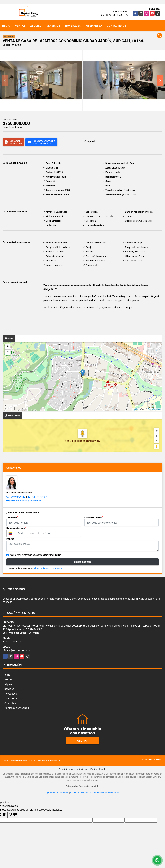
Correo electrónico (94, 517)
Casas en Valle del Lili (81, 793)
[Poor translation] (13, 815)
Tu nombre (12, 517)
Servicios (53, 26)
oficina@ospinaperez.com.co (19, 650)
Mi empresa (94, 26)
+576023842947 (17, 497)
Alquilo (36, 26)
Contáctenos (117, 26)
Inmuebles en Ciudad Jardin (106, 793)
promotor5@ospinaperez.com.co (25, 501)
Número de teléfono (16, 528)
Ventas (20, 26)
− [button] (7, 352)
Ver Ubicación (74, 441)
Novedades (73, 26)
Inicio (6, 26)
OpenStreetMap (155, 409)
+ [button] (7, 347)
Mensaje (11, 539)
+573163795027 (115, 15)
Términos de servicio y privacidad (48, 568)
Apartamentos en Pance (57, 793)
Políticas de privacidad (17, 708)
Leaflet (135, 409)
